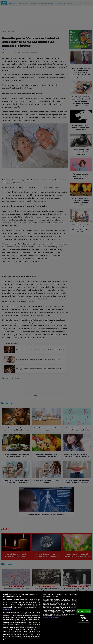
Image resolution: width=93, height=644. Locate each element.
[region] (46, 618)
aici (26, 628)
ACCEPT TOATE (84, 611)
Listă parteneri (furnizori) (52, 617)
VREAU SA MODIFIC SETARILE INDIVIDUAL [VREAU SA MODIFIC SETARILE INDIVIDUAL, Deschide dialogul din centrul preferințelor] (84, 618)
